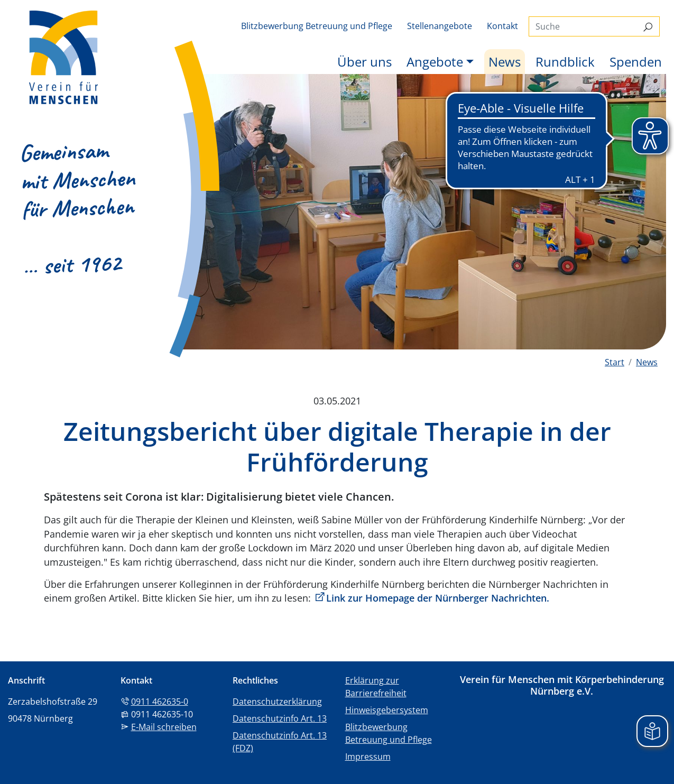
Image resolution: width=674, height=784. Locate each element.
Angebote (435, 62)
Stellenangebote (440, 26)
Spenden (636, 62)
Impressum (368, 757)
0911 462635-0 (160, 702)
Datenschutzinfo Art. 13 (280, 718)
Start (615, 362)
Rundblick (565, 62)
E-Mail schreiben (164, 727)
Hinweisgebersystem (387, 710)
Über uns (364, 62)
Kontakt (502, 26)
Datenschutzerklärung (277, 702)
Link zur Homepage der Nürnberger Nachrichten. (438, 598)
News (507, 61)
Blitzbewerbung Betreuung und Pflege (317, 26)
